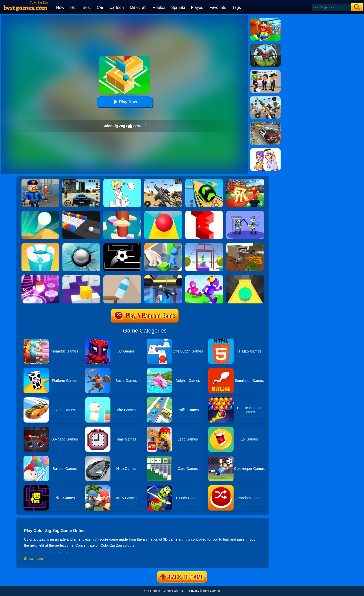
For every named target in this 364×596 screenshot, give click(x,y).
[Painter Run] (204, 245)
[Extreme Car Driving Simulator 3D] (81, 181)
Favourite (218, 7)
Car (100, 7)
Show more (33, 559)
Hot (73, 7)
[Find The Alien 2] (265, 72)
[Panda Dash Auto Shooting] (265, 98)
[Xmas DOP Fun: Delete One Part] (122, 181)
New (60, 7)
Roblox (159, 7)
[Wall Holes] (81, 277)
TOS (183, 591)
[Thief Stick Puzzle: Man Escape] (245, 213)
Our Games (152, 591)
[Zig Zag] (204, 213)
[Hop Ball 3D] (40, 277)
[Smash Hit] (81, 245)
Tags (237, 7)
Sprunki (178, 7)
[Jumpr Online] (122, 245)
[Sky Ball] (245, 277)
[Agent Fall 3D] (163, 277)
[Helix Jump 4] (122, 213)
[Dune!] (40, 213)
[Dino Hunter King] (265, 46)
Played (197, 7)
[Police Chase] (265, 124)
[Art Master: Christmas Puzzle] (265, 150)
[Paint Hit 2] (40, 245)
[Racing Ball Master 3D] (204, 181)
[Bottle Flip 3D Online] (122, 277)
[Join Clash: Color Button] (163, 245)
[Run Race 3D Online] (204, 277)
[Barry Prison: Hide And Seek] (40, 181)
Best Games (211, 591)
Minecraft (138, 7)
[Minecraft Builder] (245, 245)
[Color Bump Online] (81, 213)
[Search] (331, 7)
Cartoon (117, 7)
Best (87, 7)
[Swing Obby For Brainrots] (265, 20)
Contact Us (170, 591)
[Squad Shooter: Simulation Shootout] (163, 181)
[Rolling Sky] (163, 213)
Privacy (194, 591)
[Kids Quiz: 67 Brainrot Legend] (245, 181)
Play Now (124, 102)
